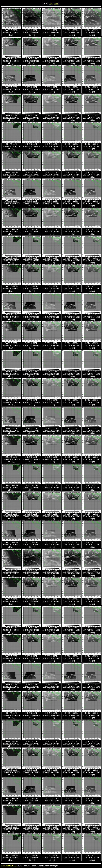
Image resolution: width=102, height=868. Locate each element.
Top (51, 4)
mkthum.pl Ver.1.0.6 (10, 866)
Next (56, 4)
